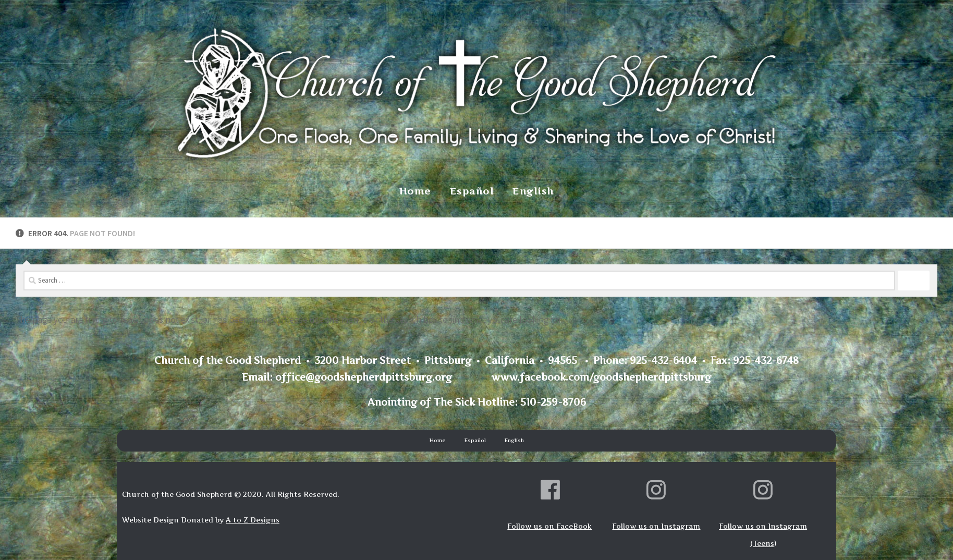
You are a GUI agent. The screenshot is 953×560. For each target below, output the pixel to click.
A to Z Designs (253, 520)
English (533, 191)
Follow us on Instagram (656, 526)
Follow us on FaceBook (549, 526)
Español (472, 191)
